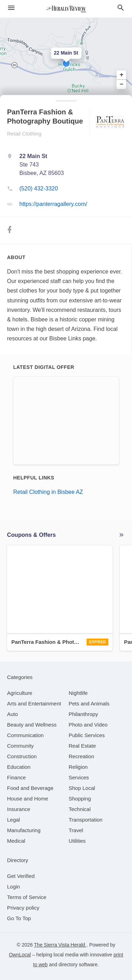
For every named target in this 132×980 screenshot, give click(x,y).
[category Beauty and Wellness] (32, 725)
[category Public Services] (87, 735)
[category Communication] (25, 735)
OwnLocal (20, 955)
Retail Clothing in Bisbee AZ (48, 492)
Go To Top (19, 918)
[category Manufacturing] (24, 830)
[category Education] (19, 767)
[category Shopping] (80, 799)
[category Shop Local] (82, 788)
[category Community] (20, 746)
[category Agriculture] (20, 693)
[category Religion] (78, 767)
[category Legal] (14, 820)
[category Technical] (80, 809)
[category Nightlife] (78, 693)
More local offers (121, 535)
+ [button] (122, 75)
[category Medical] (16, 841)
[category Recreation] (81, 756)
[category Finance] (16, 777)
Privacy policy (23, 908)
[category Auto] (12, 714)
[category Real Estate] (82, 746)
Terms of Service (27, 897)
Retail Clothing (24, 134)
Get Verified (21, 876)
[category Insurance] (19, 809)
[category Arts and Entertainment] (34, 703)
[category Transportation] (86, 820)
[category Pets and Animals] (89, 703)
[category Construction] (22, 756)
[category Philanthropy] (83, 714)
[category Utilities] (77, 841)
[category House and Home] (28, 799)
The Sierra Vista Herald (60, 945)
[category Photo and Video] (88, 725)
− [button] (122, 84)
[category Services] (79, 777)
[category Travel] (76, 830)
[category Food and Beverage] (30, 788)
